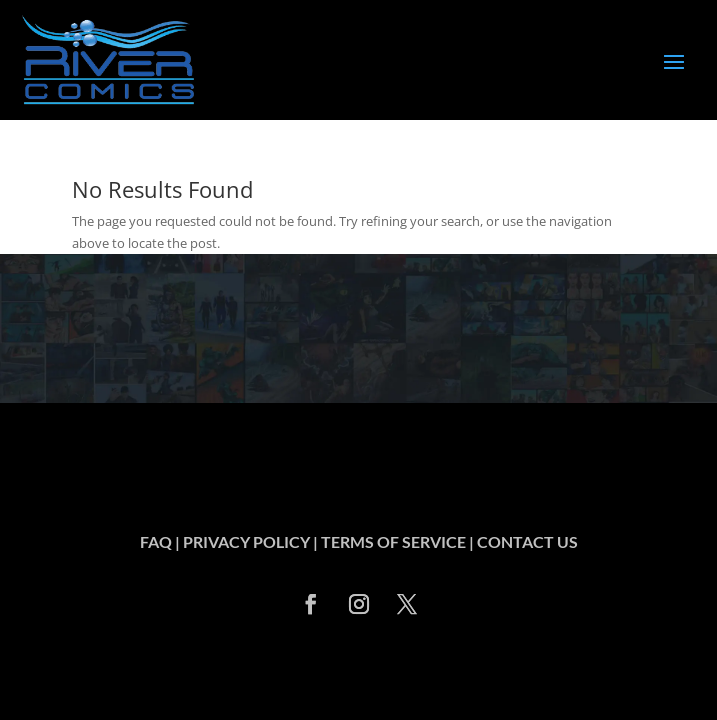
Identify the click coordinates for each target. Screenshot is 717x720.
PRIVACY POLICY (246, 541)
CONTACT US (527, 541)
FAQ (156, 541)
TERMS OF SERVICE (393, 541)
